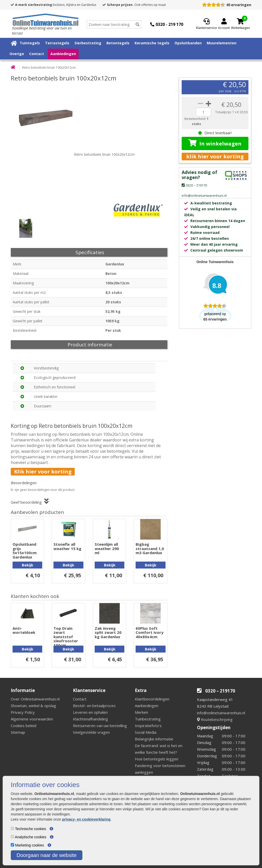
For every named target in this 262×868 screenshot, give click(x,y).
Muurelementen (222, 43)
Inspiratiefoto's (148, 726)
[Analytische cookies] (12, 837)
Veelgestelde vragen (91, 732)
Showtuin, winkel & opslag (33, 706)
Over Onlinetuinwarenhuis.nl (35, 699)
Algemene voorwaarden (32, 719)
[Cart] (241, 21)
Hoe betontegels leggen (157, 759)
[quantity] (203, 112)
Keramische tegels (152, 43)
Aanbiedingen (63, 54)
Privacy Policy (23, 712)
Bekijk (28, 565)
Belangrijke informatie (154, 739)
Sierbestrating (88, 43)
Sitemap (18, 732)
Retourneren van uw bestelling (100, 726)
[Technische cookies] (12, 828)
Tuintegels (30, 43)
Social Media (146, 732)
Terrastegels (57, 43)
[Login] (224, 24)
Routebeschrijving (215, 719)
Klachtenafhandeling (90, 719)
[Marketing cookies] (12, 845)
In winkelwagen (215, 143)
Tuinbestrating (148, 719)
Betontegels (118, 43)
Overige (17, 54)
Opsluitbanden (188, 43)
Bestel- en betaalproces (94, 706)
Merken (141, 712)
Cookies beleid (24, 726)
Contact (37, 54)
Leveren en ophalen (90, 712)
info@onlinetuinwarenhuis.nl (221, 713)
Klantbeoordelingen (152, 699)
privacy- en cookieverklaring (86, 819)
